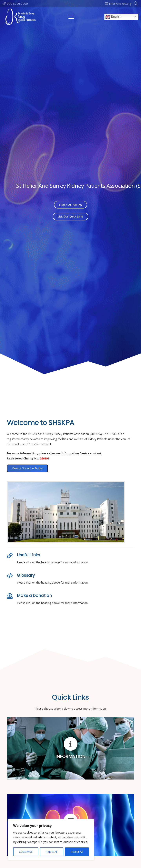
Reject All (52, 852)
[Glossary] (12, 576)
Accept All (77, 852)
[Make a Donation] (12, 596)
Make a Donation (34, 595)
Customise (26, 852)
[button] (71, 17)
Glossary (26, 575)
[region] (51, 840)
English (113, 17)
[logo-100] (20, 17)
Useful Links (28, 555)
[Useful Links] (12, 556)
